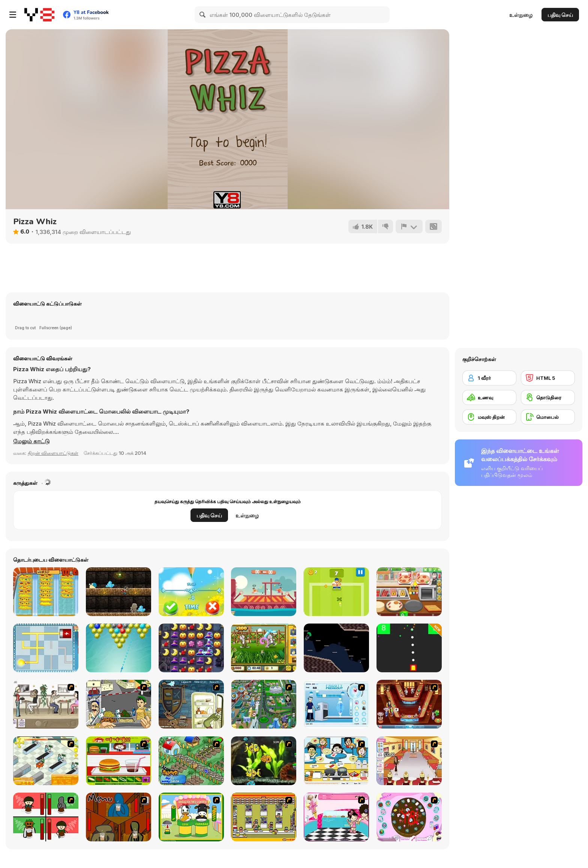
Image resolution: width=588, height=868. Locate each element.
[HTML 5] (548, 378)
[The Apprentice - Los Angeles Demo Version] (409, 704)
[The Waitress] (46, 704)
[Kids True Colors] (191, 592)
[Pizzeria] (409, 592)
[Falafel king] (118, 704)
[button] (31, 441)
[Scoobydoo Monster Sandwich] (191, 704)
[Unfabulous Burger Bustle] (409, 761)
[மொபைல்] (548, 417)
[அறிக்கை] (409, 226)
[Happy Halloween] (191, 648)
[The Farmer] (191, 761)
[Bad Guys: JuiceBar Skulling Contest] (118, 817)
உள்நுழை (521, 15)
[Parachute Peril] (336, 648)
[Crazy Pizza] (46, 592)
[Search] (203, 15)
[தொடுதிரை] (548, 397)
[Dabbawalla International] (264, 704)
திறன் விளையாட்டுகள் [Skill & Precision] (53, 453)
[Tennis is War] (336, 592)
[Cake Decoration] (409, 817)
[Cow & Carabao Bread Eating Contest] (191, 817)
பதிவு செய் (560, 15)
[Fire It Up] (409, 648)
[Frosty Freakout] (336, 704)
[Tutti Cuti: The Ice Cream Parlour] (336, 817)
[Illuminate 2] (46, 648)
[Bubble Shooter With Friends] (118, 648)
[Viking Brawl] (264, 592)
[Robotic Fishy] (264, 761)
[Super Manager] (46, 761)
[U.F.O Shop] (264, 817)
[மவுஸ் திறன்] (489, 417)
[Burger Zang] (118, 761)
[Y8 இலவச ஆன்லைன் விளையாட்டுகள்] (39, 15)
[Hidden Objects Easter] (264, 648)
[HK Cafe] (336, 761)
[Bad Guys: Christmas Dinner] (46, 817)
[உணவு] (489, 397)
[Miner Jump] (118, 592)
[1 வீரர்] (489, 378)
